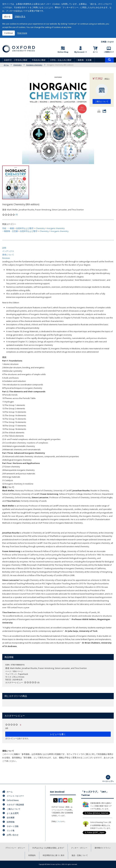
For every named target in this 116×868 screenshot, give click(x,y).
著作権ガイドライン (103, 848)
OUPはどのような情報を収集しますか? (48, 848)
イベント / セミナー (15, 796)
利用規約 (32, 855)
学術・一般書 (8, 228)
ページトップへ (108, 781)
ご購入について (102, 101)
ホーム (6, 65)
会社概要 (11, 818)
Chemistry (17, 65)
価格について (8, 751)
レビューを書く (58, 734)
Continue (9, 33)
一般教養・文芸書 (84, 60)
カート (95, 52)
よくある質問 (13, 813)
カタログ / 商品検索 (15, 805)
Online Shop (63, 52)
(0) (17, 214)
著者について (8, 255)
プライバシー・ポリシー (15, 848)
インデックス (8, 251)
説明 (4, 248)
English (111, 42)
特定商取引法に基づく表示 (54, 855)
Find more (22, 33)
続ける (7, 16)
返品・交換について (80, 855)
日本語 (104, 42)
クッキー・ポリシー (79, 848)
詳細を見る (20, 16)
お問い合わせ (13, 835)
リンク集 (11, 830)
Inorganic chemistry (34, 65)
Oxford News (13, 800)
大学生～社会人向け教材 (61, 60)
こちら (59, 821)
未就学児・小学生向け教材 (16, 60)
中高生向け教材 (39, 60)
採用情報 (11, 822)
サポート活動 (13, 826)
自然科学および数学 (25, 228)
